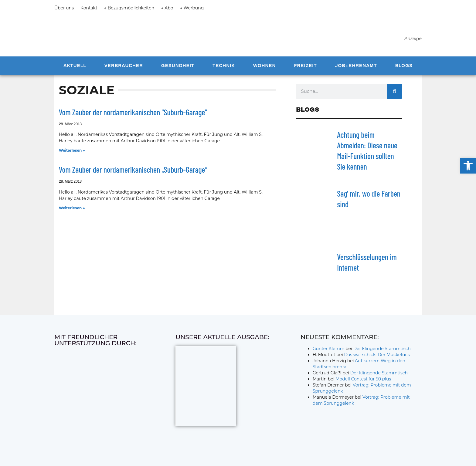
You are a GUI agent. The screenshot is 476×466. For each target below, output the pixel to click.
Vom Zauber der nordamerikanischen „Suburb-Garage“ (133, 172)
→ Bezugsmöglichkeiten (129, 8)
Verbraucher (124, 68)
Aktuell (75, 68)
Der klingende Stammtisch (382, 350)
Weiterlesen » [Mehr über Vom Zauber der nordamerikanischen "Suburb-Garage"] (72, 152)
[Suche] (394, 93)
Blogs (404, 68)
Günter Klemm (329, 350)
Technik (224, 68)
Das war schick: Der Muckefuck (377, 356)
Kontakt (89, 8)
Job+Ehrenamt (356, 68)
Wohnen (265, 68)
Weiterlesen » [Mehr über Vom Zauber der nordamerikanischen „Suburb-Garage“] (72, 210)
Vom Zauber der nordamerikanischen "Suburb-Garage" (133, 114)
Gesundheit (178, 68)
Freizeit (305, 68)
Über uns (64, 8)
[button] (468, 166)
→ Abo (167, 8)
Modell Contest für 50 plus (363, 381)
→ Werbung (192, 8)
